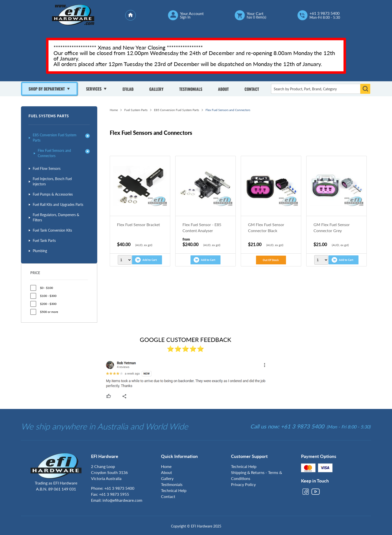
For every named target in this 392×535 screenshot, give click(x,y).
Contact (252, 89)
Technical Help (174, 490)
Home (114, 110)
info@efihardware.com (122, 500)
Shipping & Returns (248, 472)
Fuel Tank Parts (44, 240)
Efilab (128, 89)
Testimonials (191, 89)
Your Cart (255, 14)
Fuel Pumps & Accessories (53, 194)
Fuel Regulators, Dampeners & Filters (56, 217)
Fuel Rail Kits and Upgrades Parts (58, 204)
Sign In (185, 17)
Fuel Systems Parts (49, 116)
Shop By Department (47, 89)
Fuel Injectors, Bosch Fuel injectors (52, 181)
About (223, 89)
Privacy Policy (243, 484)
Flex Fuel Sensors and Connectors (54, 153)
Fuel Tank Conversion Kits (52, 230)
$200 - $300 (48, 304)
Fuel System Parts (136, 110)
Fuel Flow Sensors (47, 168)
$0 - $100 (46, 288)
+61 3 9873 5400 (324, 13)
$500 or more (49, 312)
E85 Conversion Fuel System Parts (55, 138)
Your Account (192, 14)
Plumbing (40, 251)
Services (94, 89)
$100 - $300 (48, 296)
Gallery (156, 89)
